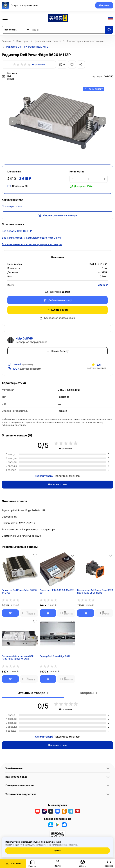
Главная (6, 41)
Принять (58, 851)
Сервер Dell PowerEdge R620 (55, 656)
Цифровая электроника (47, 41)
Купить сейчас (57, 309)
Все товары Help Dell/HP (17, 231)
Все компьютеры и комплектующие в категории (32, 244)
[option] (58, 121)
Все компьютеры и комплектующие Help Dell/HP (32, 237)
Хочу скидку (94, 89)
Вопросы (89, 692)
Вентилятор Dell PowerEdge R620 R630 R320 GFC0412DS (95, 591)
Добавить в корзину (58, 300)
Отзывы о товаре (33, 692)
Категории (22, 41)
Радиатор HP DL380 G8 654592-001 (57, 591)
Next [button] (102, 121)
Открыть (104, 5)
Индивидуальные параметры (57, 215)
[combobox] (17, 30)
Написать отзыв (57, 484)
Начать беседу (58, 351)
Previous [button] (13, 121)
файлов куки (72, 845)
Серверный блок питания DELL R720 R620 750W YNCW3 (18, 657)
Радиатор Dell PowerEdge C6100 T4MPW (19, 591)
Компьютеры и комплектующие (85, 41)
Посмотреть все (12, 206)
